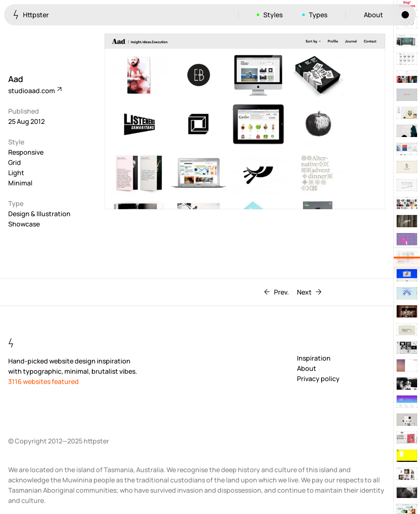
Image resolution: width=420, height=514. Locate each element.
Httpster (31, 15)
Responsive (26, 152)
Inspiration (314, 358)
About (373, 15)
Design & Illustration (39, 214)
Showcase (24, 224)
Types (318, 15)
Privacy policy (318, 379)
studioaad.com (34, 91)
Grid (15, 162)
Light (16, 173)
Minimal (20, 183)
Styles (273, 15)
